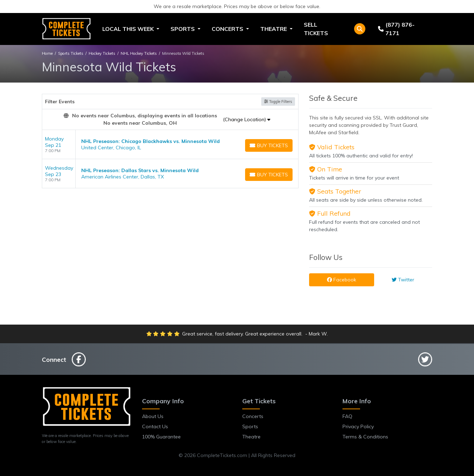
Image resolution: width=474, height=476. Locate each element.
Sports (250, 426)
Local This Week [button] (129, 29)
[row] (170, 145)
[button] (360, 29)
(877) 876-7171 (396, 29)
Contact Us (155, 426)
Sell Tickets (316, 29)
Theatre (251, 437)
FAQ (347, 416)
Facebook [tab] (342, 280)
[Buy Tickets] (269, 145)
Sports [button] (183, 29)
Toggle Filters (278, 102)
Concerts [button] (228, 29)
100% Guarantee (161, 437)
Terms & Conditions (365, 437)
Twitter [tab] (403, 280)
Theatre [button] (274, 29)
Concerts (253, 416)
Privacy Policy (358, 426)
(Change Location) (247, 119)
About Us (153, 416)
